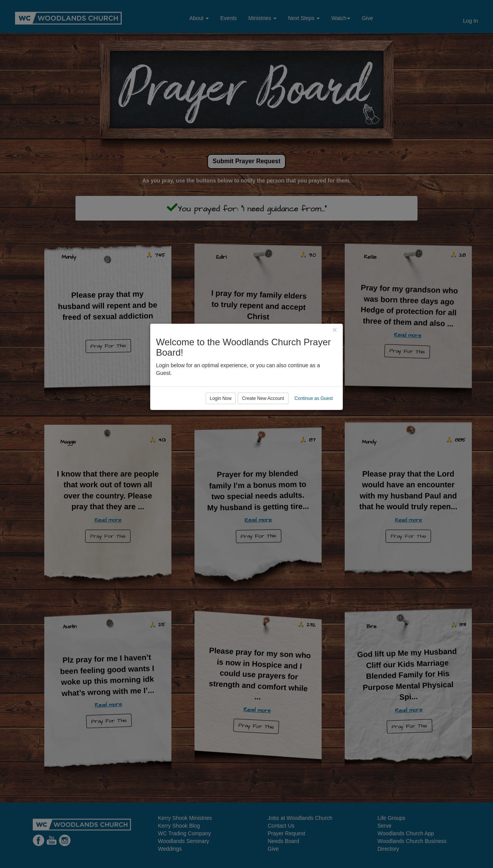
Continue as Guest (314, 465)
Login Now (221, 465)
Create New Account (263, 465)
